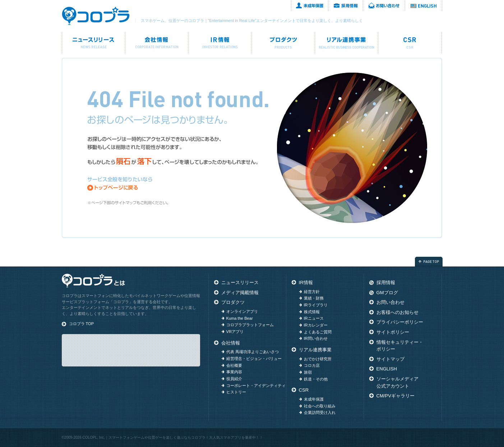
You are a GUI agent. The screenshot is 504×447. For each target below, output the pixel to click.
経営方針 (312, 292)
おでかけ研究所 (318, 359)
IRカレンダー (316, 325)
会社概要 (234, 365)
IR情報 (220, 43)
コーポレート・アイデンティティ (256, 386)
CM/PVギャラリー (396, 396)
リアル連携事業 (346, 43)
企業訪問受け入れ (320, 412)
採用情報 (346, 5)
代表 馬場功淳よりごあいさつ (253, 352)
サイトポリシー (393, 332)
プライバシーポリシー (400, 322)
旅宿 (308, 372)
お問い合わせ (384, 5)
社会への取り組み (320, 406)
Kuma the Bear (240, 318)
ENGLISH (424, 5)
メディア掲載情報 (240, 293)
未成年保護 (309, 5)
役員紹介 (234, 379)
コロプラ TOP (82, 324)
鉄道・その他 (316, 379)
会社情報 (157, 43)
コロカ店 (312, 365)
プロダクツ (283, 43)
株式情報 (312, 312)
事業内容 (234, 372)
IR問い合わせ (316, 338)
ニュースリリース (94, 43)
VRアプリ (235, 332)
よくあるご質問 (318, 332)
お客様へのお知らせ (397, 312)
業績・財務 (314, 298)
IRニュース (314, 318)
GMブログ (387, 293)
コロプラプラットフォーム (250, 325)
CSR (410, 43)
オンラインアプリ (242, 311)
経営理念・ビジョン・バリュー (254, 359)
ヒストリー (236, 392)
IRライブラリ (316, 305)
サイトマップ (390, 359)
